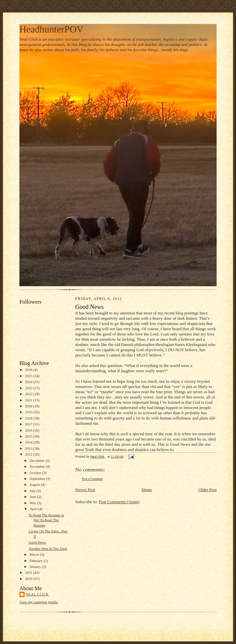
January (36, 567)
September (38, 479)
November (38, 466)
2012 (29, 454)
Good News (37, 542)
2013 (29, 448)
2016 (29, 430)
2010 (29, 579)
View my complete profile (39, 602)
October (36, 473)
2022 (29, 394)
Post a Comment (92, 479)
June (33, 497)
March (35, 554)
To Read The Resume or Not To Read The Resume (46, 520)
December (38, 461)
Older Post (208, 490)
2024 (29, 382)
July (33, 491)
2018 (29, 418)
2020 (29, 406)
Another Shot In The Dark (48, 548)
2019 (29, 412)
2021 (29, 400)
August (35, 484)
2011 (29, 572)
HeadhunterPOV (51, 29)
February (37, 561)
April (34, 509)
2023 (29, 388)
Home (147, 490)
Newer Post (85, 490)
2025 (29, 376)
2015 (29, 436)
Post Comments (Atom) (119, 502)
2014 (29, 442)
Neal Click (37, 594)
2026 (29, 370)
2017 (29, 424)
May (33, 503)
